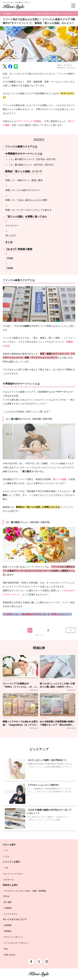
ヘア (6, 850)
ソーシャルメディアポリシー (16, 943)
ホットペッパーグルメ (13, 874)
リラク (7, 856)
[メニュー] (71, 5)
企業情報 (8, 925)
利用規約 (8, 931)
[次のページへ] (70, 630)
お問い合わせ (10, 955)
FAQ (6, 949)
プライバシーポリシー (13, 937)
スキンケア (20, 14)
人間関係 (8, 908)
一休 (6, 868)
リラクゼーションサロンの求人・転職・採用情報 (25, 891)
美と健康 (7, 14)
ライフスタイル (11, 914)
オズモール (9, 880)
